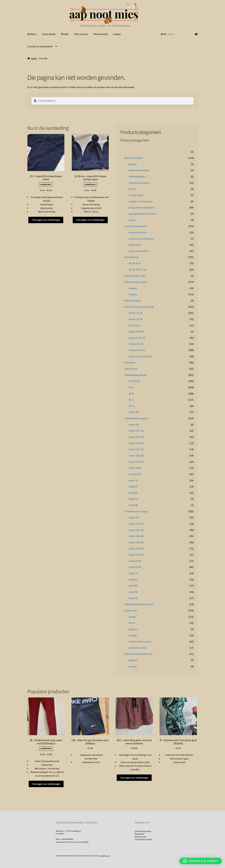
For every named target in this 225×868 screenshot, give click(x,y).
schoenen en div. (137, 648)
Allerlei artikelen (134, 158)
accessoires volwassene (141, 239)
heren (132, 623)
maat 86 (133, 493)
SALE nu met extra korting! (139, 307)
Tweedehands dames (136, 375)
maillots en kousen (139, 183)
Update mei (131, 610)
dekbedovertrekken (139, 170)
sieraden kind (136, 195)
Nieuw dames (132, 257)
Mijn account (81, 34)
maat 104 (134, 425)
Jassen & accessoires (136, 226)
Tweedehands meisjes (136, 511)
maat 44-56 (135, 468)
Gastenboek (49, 34)
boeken (133, 164)
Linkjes (117, 34)
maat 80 (133, 486)
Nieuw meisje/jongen (136, 282)
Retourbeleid (139, 834)
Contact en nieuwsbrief (40, 46)
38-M (131, 394)
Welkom (32, 34)
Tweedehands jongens (137, 418)
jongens (133, 288)
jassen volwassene (139, 251)
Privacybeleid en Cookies (143, 839)
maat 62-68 (135, 474)
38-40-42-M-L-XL (138, 270)
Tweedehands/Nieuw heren (139, 604)
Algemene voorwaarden (143, 831)
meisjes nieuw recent (140, 641)
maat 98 (133, 505)
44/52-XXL (134, 412)
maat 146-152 (136, 449)
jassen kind (135, 245)
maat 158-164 (136, 455)
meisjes (133, 294)
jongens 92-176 (137, 338)
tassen (132, 220)
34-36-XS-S (135, 263)
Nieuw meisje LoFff (135, 276)
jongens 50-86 (136, 331)
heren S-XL (134, 325)
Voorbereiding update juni (139, 654)
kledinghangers (137, 176)
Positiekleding (132, 301)
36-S (131, 387)
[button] (201, 861)
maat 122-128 (136, 437)
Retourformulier (140, 836)
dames (132, 617)
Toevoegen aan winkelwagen (46, 220)
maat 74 (133, 480)
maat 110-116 (136, 431)
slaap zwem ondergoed (141, 207)
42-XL (132, 406)
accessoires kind (137, 232)
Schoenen (130, 362)
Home (34, 58)
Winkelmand (101, 34)
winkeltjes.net (105, 856)
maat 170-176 (136, 462)
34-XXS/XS (134, 381)
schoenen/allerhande (140, 356)
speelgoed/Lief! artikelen (142, 214)
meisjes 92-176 (137, 350)
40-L (131, 400)
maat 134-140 (136, 443)
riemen (133, 189)
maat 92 (133, 499)
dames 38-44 (135, 319)
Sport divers (131, 369)
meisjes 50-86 (136, 344)
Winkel (65, 34)
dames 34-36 (135, 313)
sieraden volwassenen (141, 201)
